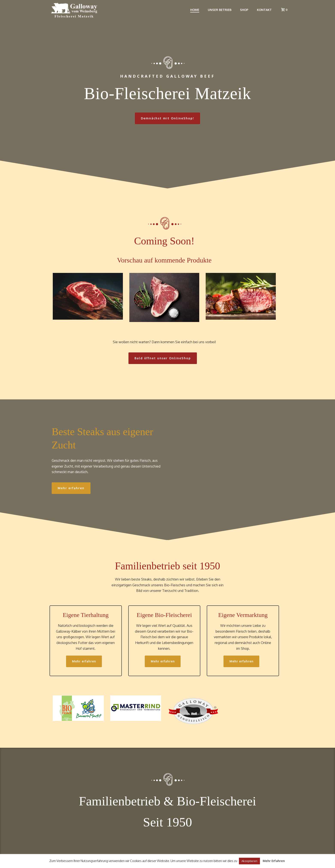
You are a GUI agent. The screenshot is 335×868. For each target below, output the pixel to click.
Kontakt (264, 10)
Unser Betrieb (220, 10)
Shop (244, 10)
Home (195, 10)
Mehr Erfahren (274, 861)
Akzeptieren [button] (249, 861)
